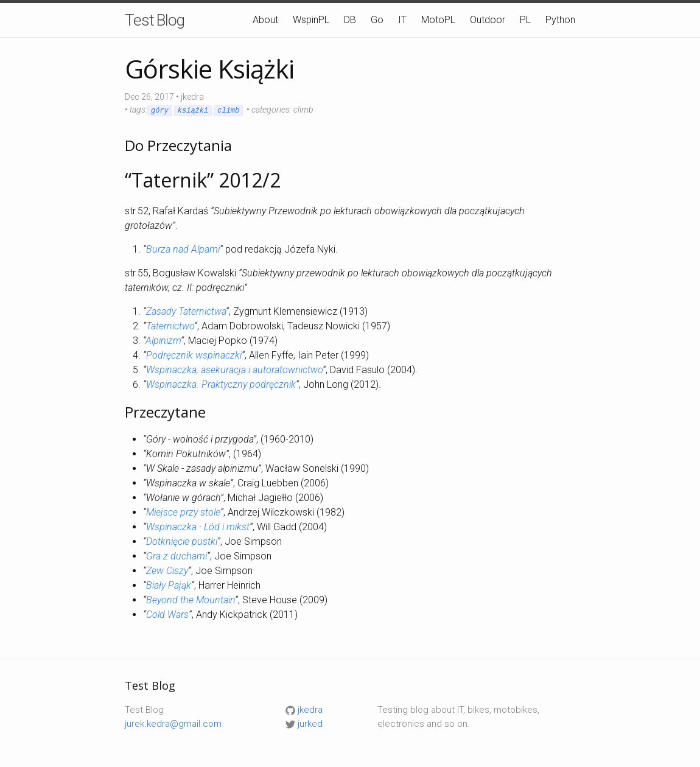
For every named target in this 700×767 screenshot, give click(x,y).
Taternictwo (170, 326)
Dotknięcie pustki (182, 541)
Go (377, 20)
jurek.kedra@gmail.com (173, 724)
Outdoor (488, 20)
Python (560, 20)
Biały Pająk (169, 585)
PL (525, 20)
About (265, 20)
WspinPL (311, 20)
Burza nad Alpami (183, 249)
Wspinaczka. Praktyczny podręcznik (221, 384)
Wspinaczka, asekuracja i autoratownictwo (234, 370)
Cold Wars (167, 615)
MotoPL (438, 20)
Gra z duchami (177, 556)
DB (350, 20)
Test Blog (155, 20)
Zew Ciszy (167, 571)
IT (402, 20)
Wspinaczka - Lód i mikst (198, 527)
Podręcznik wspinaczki (194, 355)
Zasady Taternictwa (186, 311)
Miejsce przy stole (183, 512)
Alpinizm (163, 341)
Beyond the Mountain (191, 600)
